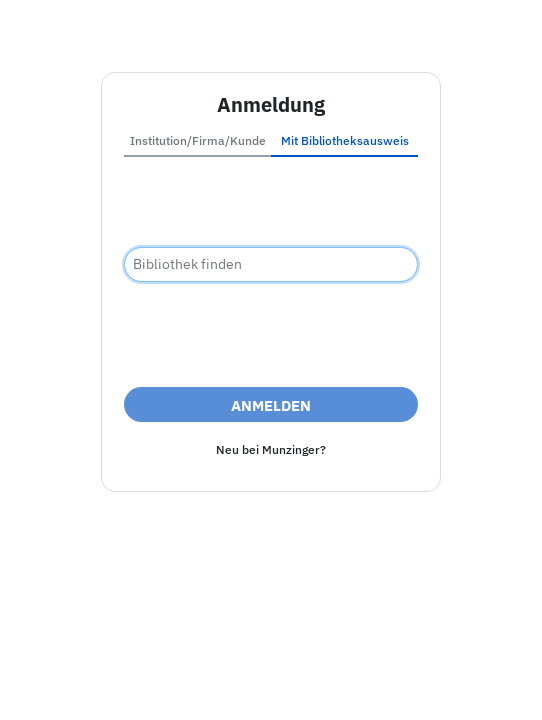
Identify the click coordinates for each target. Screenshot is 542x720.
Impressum (159, 683)
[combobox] (271, 264)
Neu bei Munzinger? (271, 449)
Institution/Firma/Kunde (198, 140)
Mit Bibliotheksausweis (345, 140)
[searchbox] (271, 264)
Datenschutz (379, 683)
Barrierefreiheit (266, 683)
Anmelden (271, 405)
